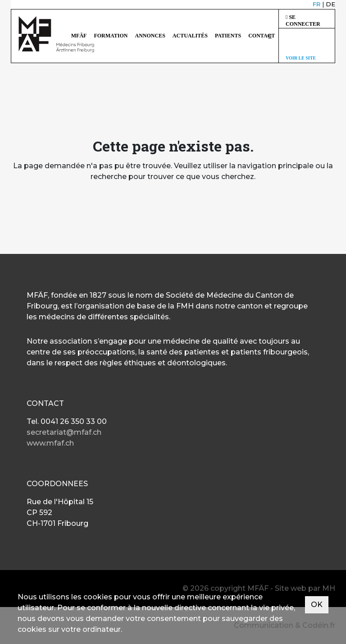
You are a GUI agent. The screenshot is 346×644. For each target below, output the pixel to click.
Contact (262, 36)
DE (330, 4)
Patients (228, 36)
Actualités (190, 36)
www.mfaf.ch (50, 443)
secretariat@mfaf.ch (64, 432)
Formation (111, 36)
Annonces (150, 36)
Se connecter (303, 21)
